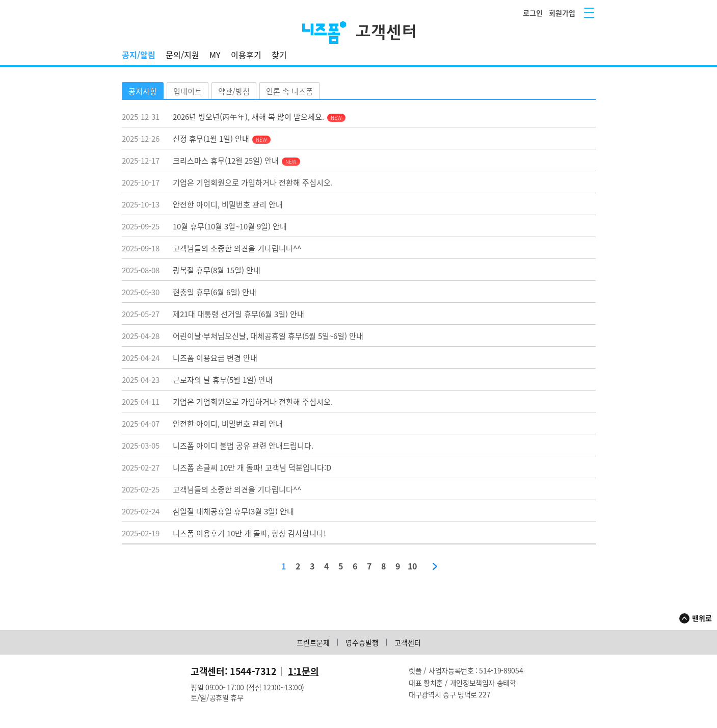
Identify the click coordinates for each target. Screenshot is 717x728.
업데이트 (188, 91)
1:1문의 (303, 671)
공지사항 (143, 91)
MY (215, 55)
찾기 (279, 55)
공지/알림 (139, 55)
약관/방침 (234, 91)
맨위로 (702, 618)
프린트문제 (313, 642)
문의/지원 (182, 55)
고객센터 (408, 642)
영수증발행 (362, 642)
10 (412, 566)
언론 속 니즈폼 (289, 91)
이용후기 (246, 55)
